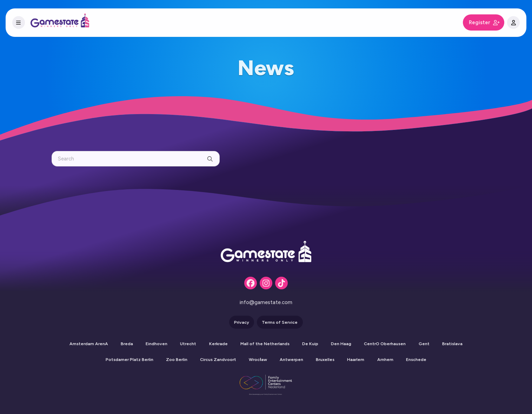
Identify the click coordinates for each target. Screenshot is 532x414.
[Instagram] (266, 283)
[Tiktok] (281, 283)
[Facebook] (251, 283)
